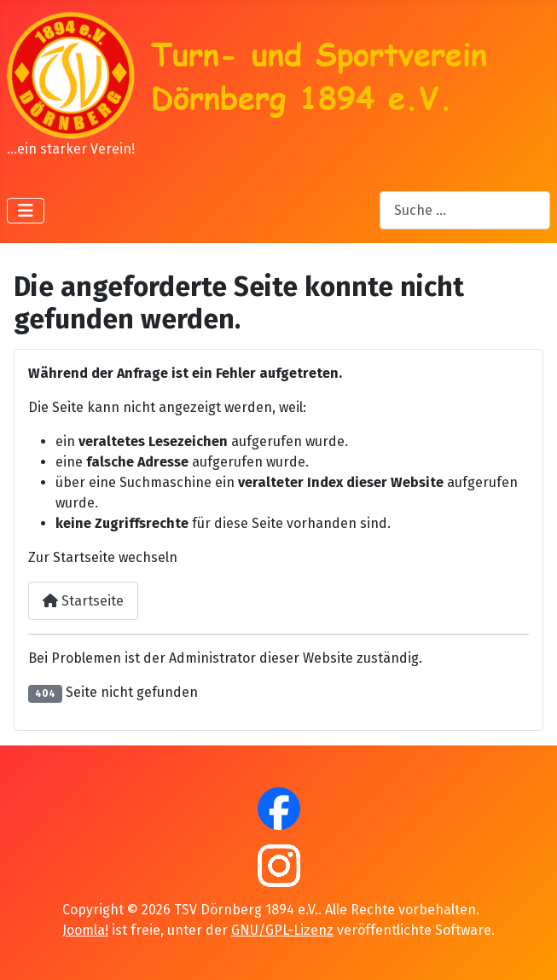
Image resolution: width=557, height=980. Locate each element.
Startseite (83, 601)
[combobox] (465, 210)
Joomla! (85, 930)
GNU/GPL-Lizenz (282, 930)
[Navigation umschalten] (26, 211)
